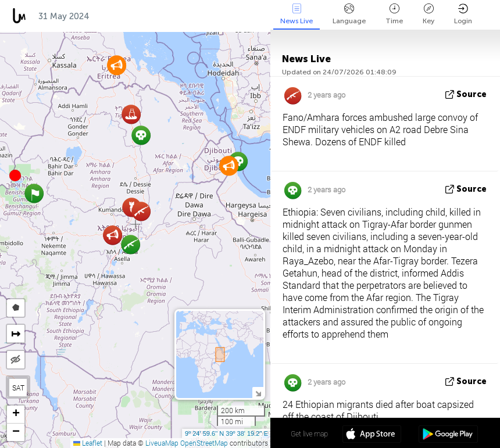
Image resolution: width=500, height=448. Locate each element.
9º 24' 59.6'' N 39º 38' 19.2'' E (226, 433)
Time (394, 14)
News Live (297, 14)
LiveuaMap (162, 443)
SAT (18, 388)
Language (349, 14)
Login (463, 14)
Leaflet (88, 443)
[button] (15, 175)
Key (428, 14)
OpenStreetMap (204, 443)
